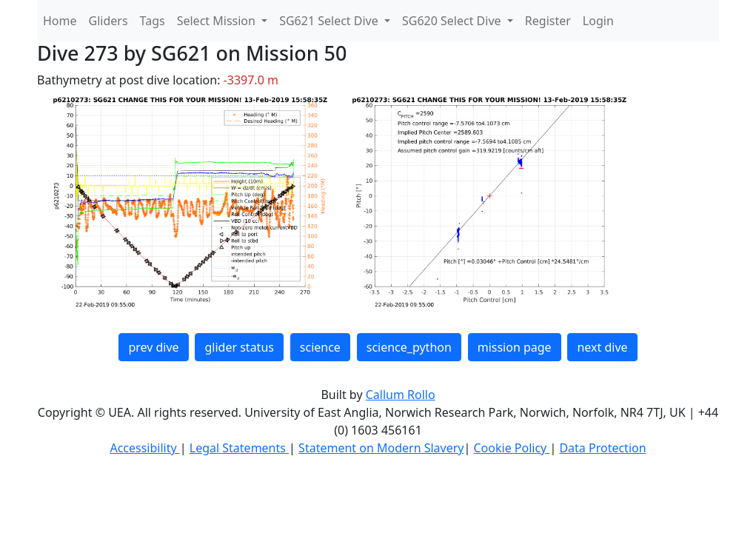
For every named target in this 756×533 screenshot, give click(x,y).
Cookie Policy (511, 448)
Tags (153, 21)
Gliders (108, 21)
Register (548, 21)
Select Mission (218, 21)
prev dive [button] (153, 347)
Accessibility (144, 448)
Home (60, 21)
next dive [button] (602, 347)
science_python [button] (409, 347)
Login (598, 21)
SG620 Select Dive (453, 21)
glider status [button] (239, 347)
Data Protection (602, 448)
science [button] (320, 347)
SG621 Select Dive (330, 21)
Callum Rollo (401, 395)
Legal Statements (239, 448)
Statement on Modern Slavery (381, 448)
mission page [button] (515, 347)
